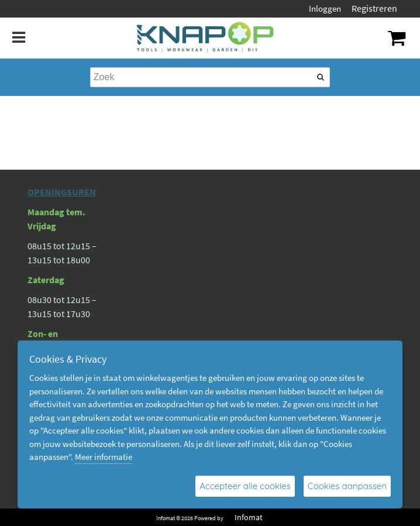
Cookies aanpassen (347, 486)
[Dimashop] (206, 38)
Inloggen (325, 8)
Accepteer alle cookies (245, 486)
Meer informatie (104, 457)
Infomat (249, 517)
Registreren (374, 8)
